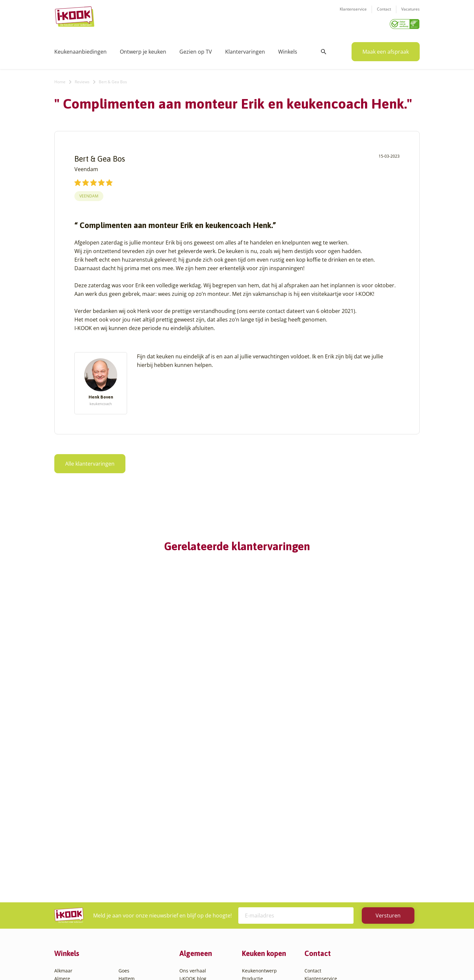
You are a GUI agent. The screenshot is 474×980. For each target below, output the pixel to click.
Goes (124, 820)
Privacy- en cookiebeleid (249, 962)
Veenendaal (132, 907)
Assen (61, 867)
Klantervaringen (245, 49)
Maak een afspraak (386, 49)
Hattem (127, 828)
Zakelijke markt (196, 844)
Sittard (126, 875)
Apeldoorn (66, 859)
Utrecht (127, 891)
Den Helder (67, 915)
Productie (252, 828)
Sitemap (290, 962)
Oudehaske (131, 867)
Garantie (251, 859)
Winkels (288, 49)
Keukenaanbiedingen (80, 49)
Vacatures (410, 13)
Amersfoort (67, 836)
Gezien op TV (196, 49)
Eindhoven (66, 923)
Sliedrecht (130, 883)
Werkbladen (255, 875)
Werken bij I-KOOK (200, 851)
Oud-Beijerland (135, 859)
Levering (251, 851)
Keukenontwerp (259, 820)
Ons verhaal (193, 820)
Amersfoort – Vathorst (78, 844)
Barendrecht (68, 875)
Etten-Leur (66, 930)
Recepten (190, 836)
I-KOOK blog (193, 828)
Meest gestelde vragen (204, 859)
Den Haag (65, 907)
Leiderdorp (131, 851)
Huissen (127, 844)
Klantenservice (353, 13)
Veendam (89, 194)
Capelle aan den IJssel (79, 891)
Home (60, 79)
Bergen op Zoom (72, 883)
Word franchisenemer (204, 875)
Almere (62, 828)
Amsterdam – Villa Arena (81, 851)
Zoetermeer (131, 923)
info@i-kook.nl (356, 853)
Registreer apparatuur (204, 867)
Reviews (82, 79)
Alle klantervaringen (90, 461)
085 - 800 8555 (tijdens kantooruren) (353, 861)
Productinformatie (262, 867)
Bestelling (253, 844)
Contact (384, 13)
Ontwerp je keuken (143, 49)
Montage (252, 836)
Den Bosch (66, 899)
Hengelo (128, 836)
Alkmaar (63, 820)
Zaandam (129, 915)
